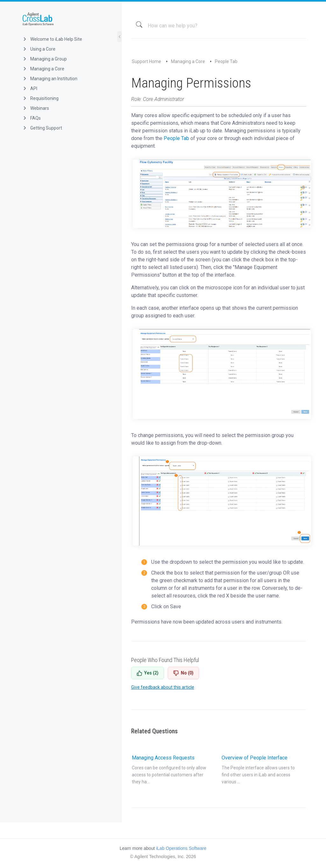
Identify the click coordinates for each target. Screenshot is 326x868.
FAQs (31, 118)
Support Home (146, 61)
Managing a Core (43, 69)
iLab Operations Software (181, 848)
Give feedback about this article (163, 687)
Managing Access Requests (169, 770)
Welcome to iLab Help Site (52, 39)
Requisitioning (40, 98)
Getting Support (42, 128)
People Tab (226, 61)
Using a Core (39, 49)
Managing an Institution (50, 79)
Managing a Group (44, 59)
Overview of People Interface (259, 770)
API (30, 88)
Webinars (35, 108)
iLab (66, 19)
